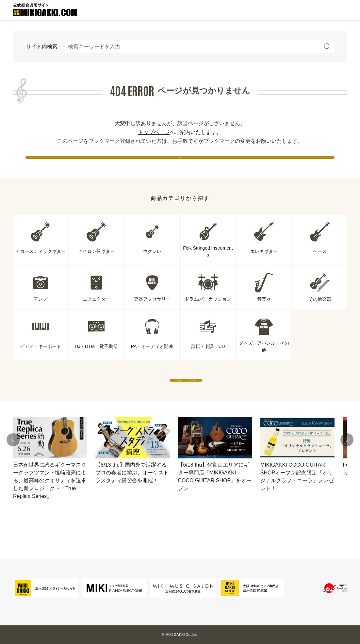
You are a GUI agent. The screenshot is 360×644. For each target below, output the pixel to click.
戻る (180, 163)
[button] (13, 465)
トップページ (154, 132)
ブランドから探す (240, 399)
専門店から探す (120, 399)
